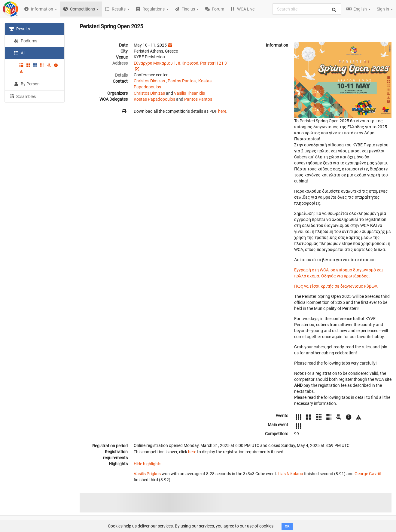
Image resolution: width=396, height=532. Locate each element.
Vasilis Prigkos (147, 474)
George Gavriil (368, 474)
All (20, 53)
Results (20, 29)
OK (287, 526)
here (222, 111)
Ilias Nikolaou (291, 474)
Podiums (26, 41)
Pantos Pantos (182, 81)
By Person (27, 84)
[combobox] (307, 9)
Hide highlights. (148, 464)
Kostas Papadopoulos (154, 99)
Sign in (385, 9)
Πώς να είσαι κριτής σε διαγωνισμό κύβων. (336, 286)
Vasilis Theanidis (189, 93)
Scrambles (23, 96)
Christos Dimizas (149, 81)
